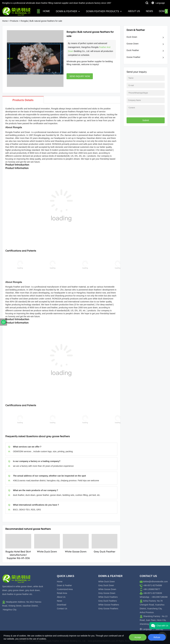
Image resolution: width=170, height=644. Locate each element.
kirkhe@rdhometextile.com (156, 582)
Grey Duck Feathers (108, 601)
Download (61, 605)
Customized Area (65, 589)
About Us (134, 11)
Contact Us (62, 609)
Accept (138, 637)
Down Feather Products (103, 11)
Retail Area (62, 593)
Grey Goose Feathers (108, 609)
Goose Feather (133, 57)
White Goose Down (76, 552)
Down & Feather (67, 11)
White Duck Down (47, 552)
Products (14, 21)
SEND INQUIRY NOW (80, 76)
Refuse (157, 637)
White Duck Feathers (108, 597)
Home (46, 11)
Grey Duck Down (106, 585)
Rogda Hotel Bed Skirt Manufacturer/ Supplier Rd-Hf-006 (18, 555)
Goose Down (133, 44)
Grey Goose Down (107, 593)
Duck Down (132, 37)
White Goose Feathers (109, 605)
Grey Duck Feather (105, 552)
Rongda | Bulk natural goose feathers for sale (41, 21)
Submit (146, 120)
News (149, 11)
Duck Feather (133, 50)
